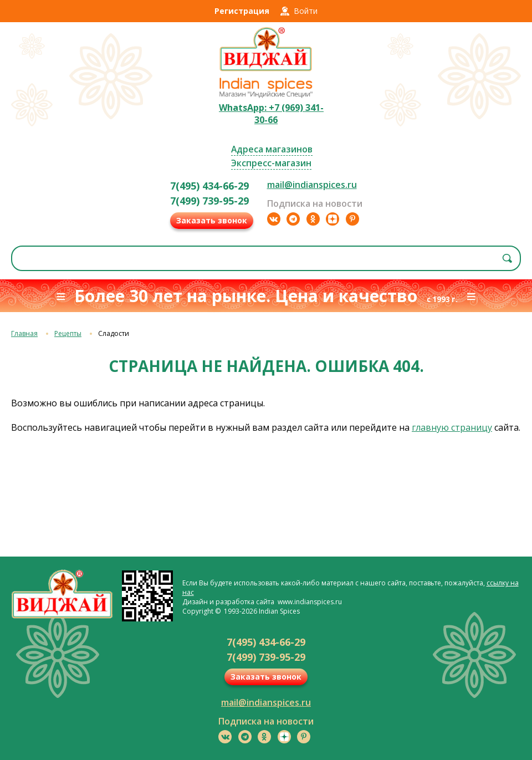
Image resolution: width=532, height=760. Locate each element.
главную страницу (452, 427)
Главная (24, 333)
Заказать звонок (212, 220)
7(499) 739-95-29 (209, 201)
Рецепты (68, 333)
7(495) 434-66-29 (209, 186)
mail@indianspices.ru (312, 185)
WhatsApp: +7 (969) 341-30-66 (271, 114)
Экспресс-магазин (271, 163)
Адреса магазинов (272, 149)
